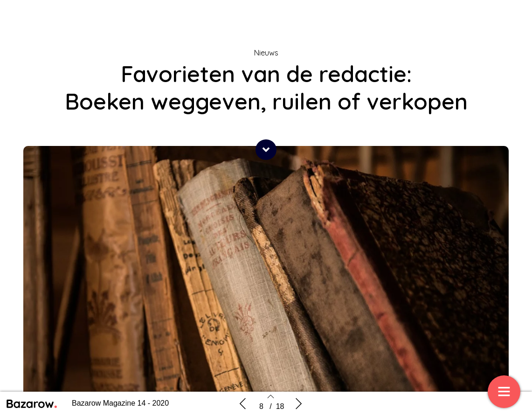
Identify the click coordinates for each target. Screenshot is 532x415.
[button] (266, 150)
